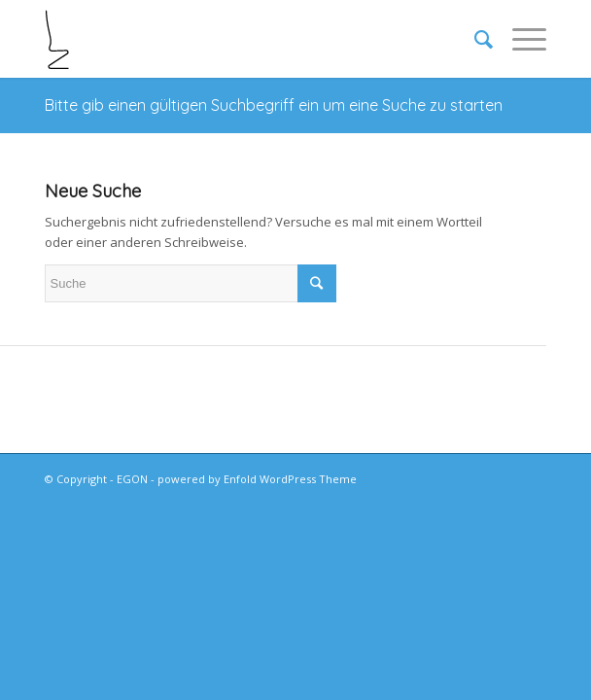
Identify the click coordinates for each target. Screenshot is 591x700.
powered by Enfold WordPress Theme (257, 479)
